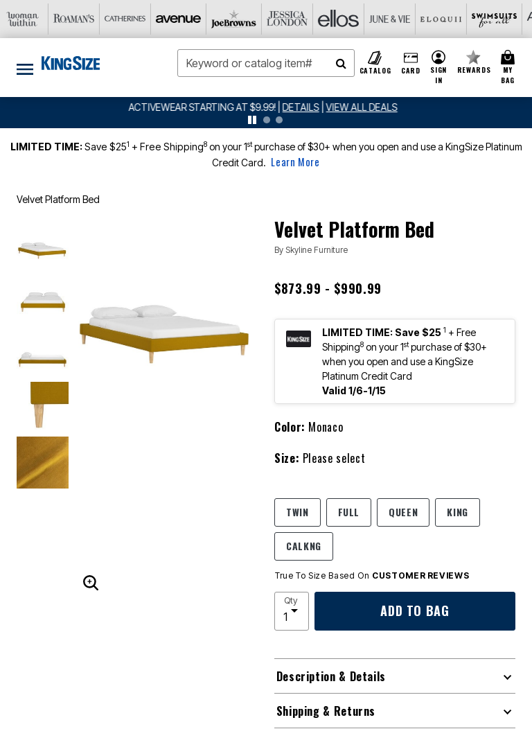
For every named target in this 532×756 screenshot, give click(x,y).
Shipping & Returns (326, 711)
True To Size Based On (372, 576)
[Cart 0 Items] (510, 68)
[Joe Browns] (138, 19)
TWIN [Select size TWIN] (298, 512)
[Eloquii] (343, 19)
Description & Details (331, 676)
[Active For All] (445, 19)
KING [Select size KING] (458, 512)
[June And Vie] (292, 19)
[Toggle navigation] (25, 68)
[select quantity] (292, 611)
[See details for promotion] (301, 107)
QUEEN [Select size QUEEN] (403, 512)
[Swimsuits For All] (394, 19)
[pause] (252, 120)
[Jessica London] (189, 19)
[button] (438, 68)
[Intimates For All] (497, 19)
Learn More (295, 162)
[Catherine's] (35, 19)
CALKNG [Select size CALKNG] (304, 546)
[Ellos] (240, 19)
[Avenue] (87, 19)
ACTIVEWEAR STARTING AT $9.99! (206, 107)
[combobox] (266, 63)
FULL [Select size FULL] (349, 512)
